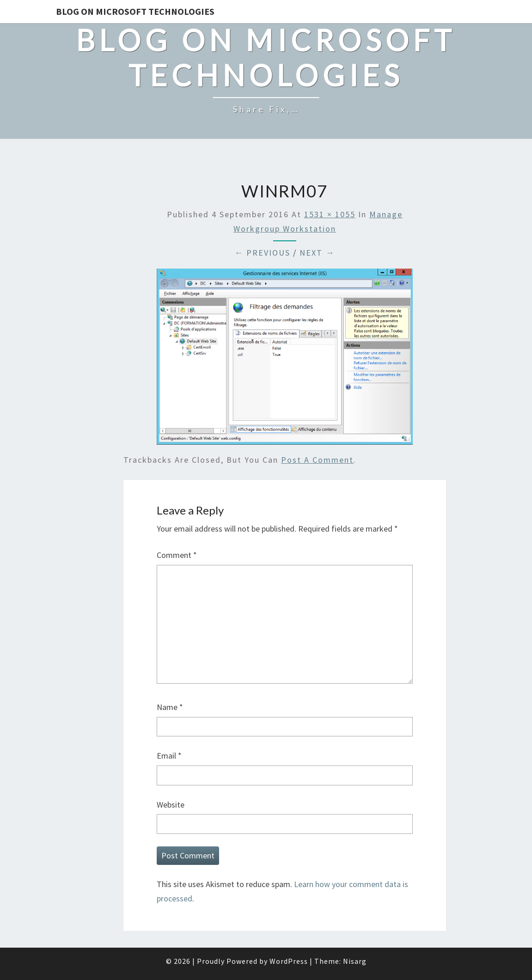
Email (169, 756)
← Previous (262, 253)
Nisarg (355, 961)
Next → (317, 253)
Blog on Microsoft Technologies (135, 11)
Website (171, 805)
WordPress (289, 961)
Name (170, 707)
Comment (177, 555)
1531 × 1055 (330, 214)
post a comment (317, 460)
